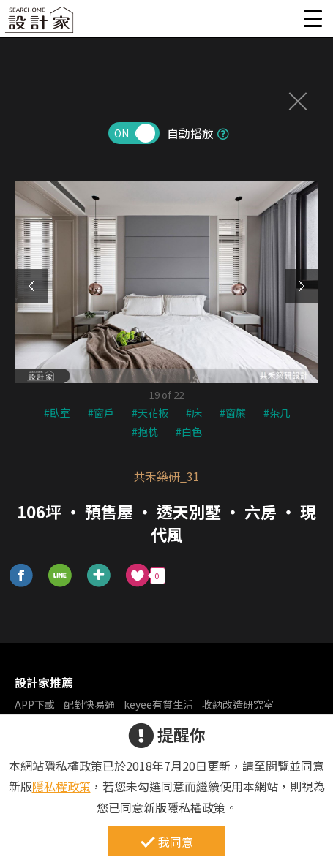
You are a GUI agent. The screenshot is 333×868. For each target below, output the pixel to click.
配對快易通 (89, 704)
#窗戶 (101, 412)
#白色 (189, 431)
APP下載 (35, 704)
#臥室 (57, 412)
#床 (194, 412)
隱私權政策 (61, 786)
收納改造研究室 (238, 704)
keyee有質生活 (158, 704)
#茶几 (277, 412)
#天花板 (150, 412)
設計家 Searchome (40, 24)
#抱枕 (145, 431)
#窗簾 (233, 412)
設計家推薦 (44, 682)
